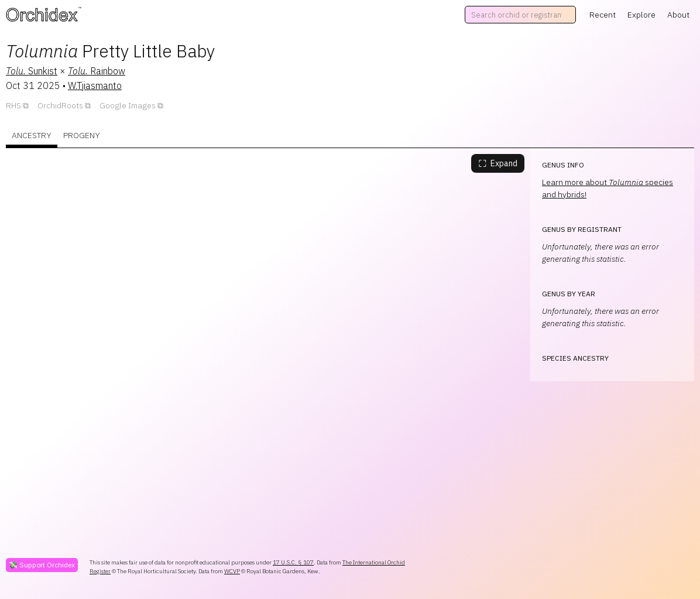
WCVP (232, 571)
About (678, 15)
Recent (603, 15)
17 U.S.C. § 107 (293, 562)
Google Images (128, 105)
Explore (641, 15)
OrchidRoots (60, 105)
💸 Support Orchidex (42, 565)
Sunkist (32, 71)
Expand (498, 163)
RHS (13, 105)
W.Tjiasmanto (95, 85)
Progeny (82, 135)
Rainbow (97, 71)
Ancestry (32, 135)
